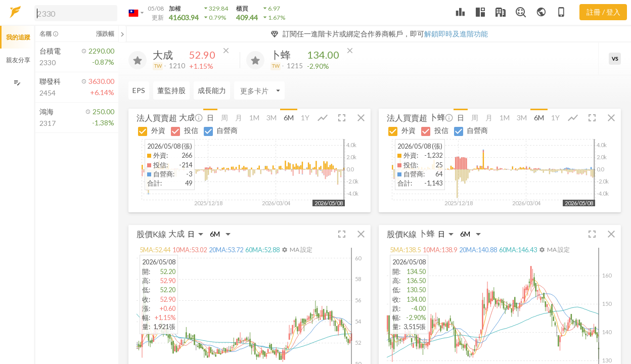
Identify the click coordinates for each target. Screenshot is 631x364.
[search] (76, 13)
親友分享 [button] (18, 60)
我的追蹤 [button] (18, 37)
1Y (305, 118)
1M (254, 118)
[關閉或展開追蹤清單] (122, 34)
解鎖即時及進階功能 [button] (456, 34)
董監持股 (171, 90)
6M (289, 118)
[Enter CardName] (259, 90)
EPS (139, 90)
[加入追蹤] (138, 60)
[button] (74, 13)
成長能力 (212, 90)
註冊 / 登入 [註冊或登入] (603, 12)
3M (272, 118)
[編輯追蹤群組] (17, 83)
